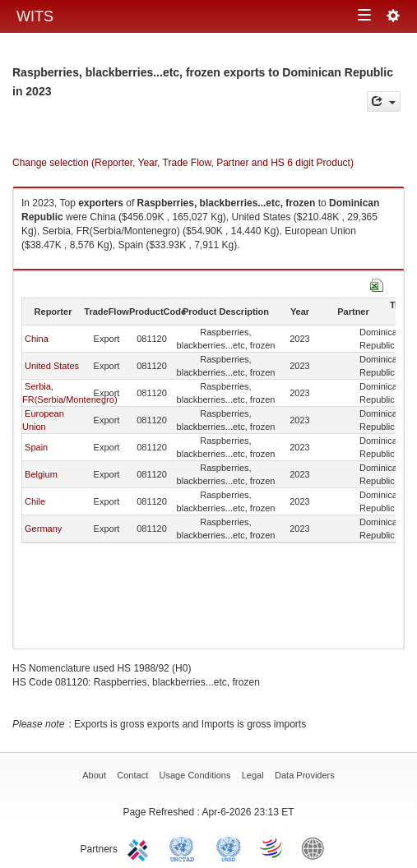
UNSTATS (229, 847)
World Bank (317, 847)
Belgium (41, 474)
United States (52, 366)
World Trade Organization (272, 847)
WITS (35, 16)
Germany (43, 529)
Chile (35, 501)
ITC (141, 847)
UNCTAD (185, 847)
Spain (36, 447)
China (37, 339)
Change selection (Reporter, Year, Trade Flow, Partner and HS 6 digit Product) (183, 163)
